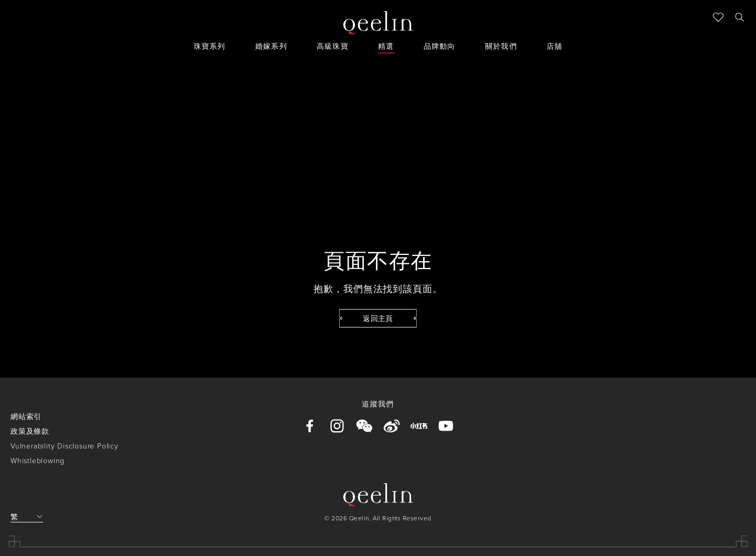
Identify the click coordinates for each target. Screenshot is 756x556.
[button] (739, 17)
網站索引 (26, 416)
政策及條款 (30, 431)
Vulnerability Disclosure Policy (65, 446)
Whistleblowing (38, 460)
